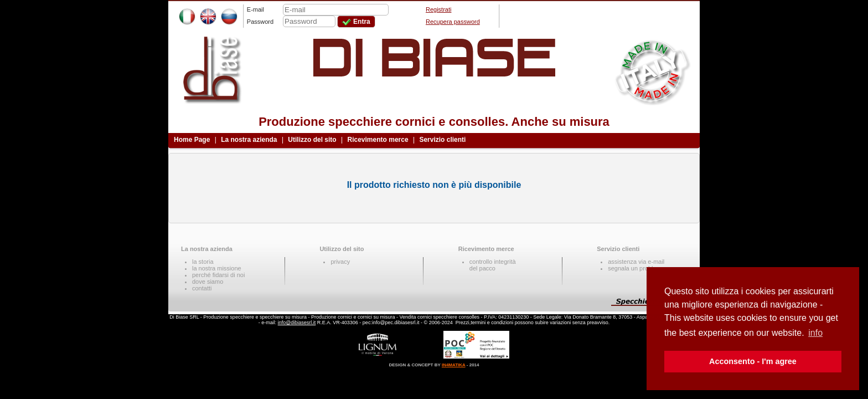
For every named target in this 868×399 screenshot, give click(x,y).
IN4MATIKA (454, 365)
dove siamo (208, 282)
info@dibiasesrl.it (297, 323)
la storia (203, 262)
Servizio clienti (442, 140)
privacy (340, 262)
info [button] (815, 333)
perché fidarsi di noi (218, 275)
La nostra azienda (249, 140)
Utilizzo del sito (312, 140)
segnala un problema (636, 268)
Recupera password (453, 22)
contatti (202, 288)
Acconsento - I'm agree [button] (753, 361)
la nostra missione (217, 268)
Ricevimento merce (378, 140)
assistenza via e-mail (636, 262)
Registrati (438, 9)
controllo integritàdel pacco (493, 265)
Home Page (192, 140)
